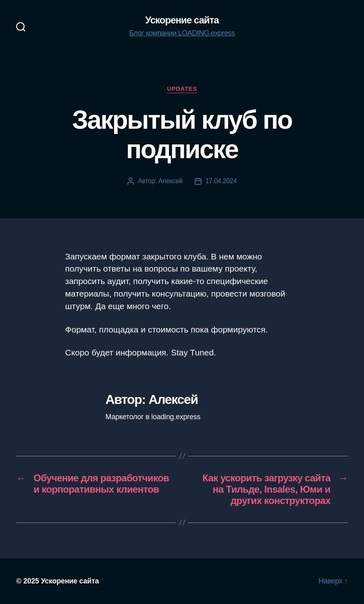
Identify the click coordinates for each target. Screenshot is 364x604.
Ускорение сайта (182, 20)
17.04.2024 (221, 181)
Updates (182, 89)
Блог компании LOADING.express (182, 33)
